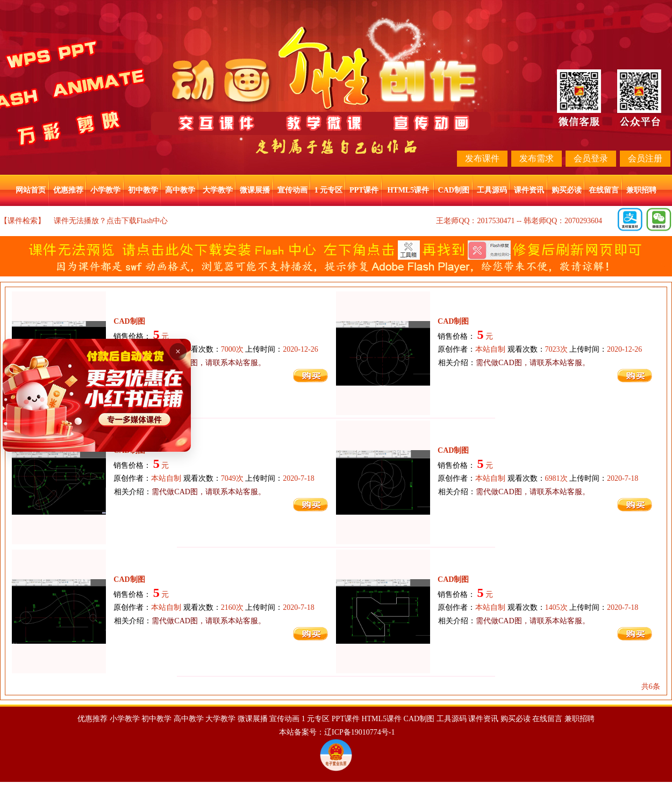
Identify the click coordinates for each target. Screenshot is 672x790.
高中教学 (180, 190)
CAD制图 (454, 190)
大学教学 (218, 190)
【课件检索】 (23, 221)
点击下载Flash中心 (137, 221)
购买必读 (567, 190)
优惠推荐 (68, 190)
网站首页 (31, 190)
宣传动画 (292, 190)
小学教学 (105, 190)
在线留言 (604, 190)
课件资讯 (529, 190)
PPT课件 (364, 190)
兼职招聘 (641, 190)
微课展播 (255, 190)
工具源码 (492, 190)
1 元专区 (329, 190)
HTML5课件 (408, 190)
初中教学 (143, 190)
